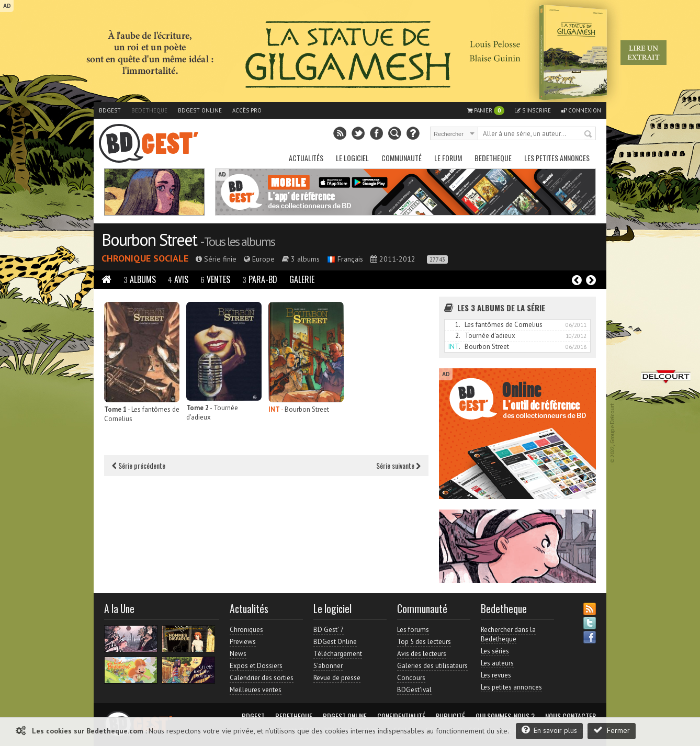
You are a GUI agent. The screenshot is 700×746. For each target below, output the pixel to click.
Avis (178, 279)
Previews (243, 642)
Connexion (581, 110)
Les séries (495, 651)
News (238, 654)
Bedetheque (149, 110)
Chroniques (246, 630)
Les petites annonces (557, 158)
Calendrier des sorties (262, 678)
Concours (411, 678)
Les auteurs (497, 663)
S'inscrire (533, 110)
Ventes (215, 279)
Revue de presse (337, 678)
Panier (486, 111)
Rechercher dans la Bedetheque (508, 634)
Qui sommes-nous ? (505, 716)
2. (458, 336)
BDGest (110, 110)
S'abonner (328, 666)
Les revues (496, 675)
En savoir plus (549, 730)
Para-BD (260, 279)
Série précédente (139, 465)
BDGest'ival (414, 690)
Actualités (306, 158)
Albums (140, 279)
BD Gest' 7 (329, 630)
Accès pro (247, 110)
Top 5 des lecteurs (424, 642)
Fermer (612, 730)
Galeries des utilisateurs (432, 666)
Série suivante (398, 465)
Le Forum (448, 158)
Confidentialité (401, 716)
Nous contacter (571, 716)
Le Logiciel (352, 158)
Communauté (402, 158)
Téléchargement (338, 654)
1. (458, 325)
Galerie (302, 279)
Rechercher (589, 134)
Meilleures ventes (256, 690)
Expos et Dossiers (256, 666)
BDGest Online (200, 110)
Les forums (413, 630)
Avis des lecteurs (422, 654)
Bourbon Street (149, 240)
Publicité (450, 716)
